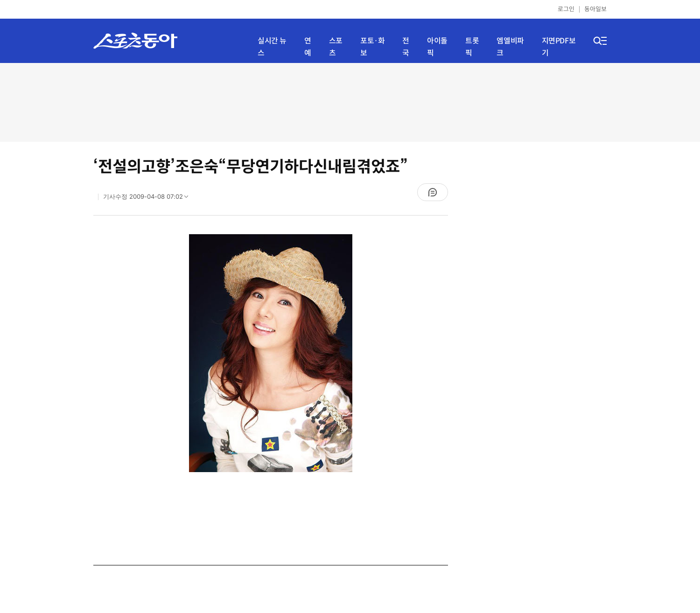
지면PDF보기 (559, 47)
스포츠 (336, 47)
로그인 (566, 9)
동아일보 (595, 9)
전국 (406, 47)
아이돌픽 (437, 47)
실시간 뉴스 (272, 47)
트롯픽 (472, 47)
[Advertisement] (350, 101)
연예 (308, 47)
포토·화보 (372, 47)
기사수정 (149, 199)
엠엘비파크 (510, 47)
